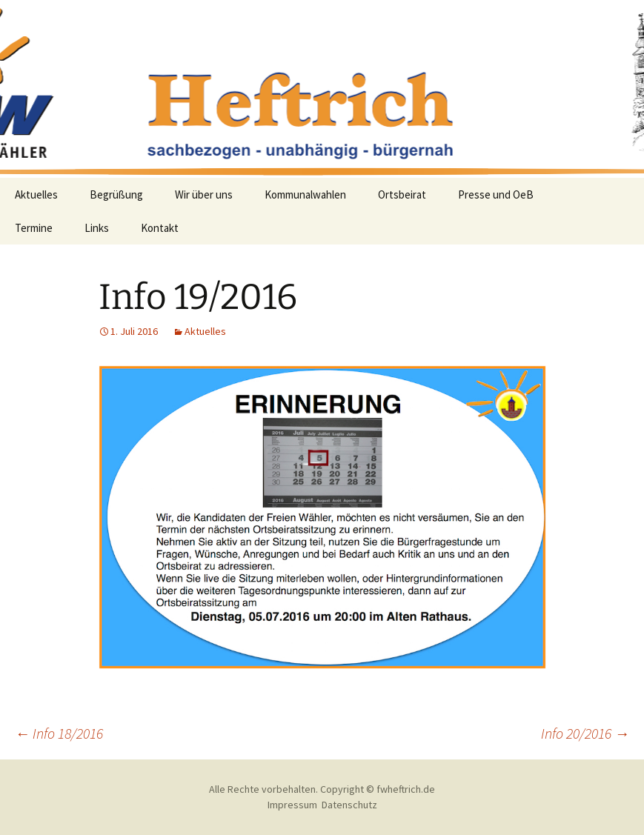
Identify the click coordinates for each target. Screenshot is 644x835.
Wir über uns (204, 194)
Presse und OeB (496, 194)
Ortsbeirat (402, 194)
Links (97, 228)
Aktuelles (36, 194)
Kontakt (160, 228)
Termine (34, 228)
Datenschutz (349, 805)
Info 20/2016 (585, 733)
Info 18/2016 (59, 733)
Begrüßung (116, 194)
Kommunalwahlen (305, 194)
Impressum (292, 805)
